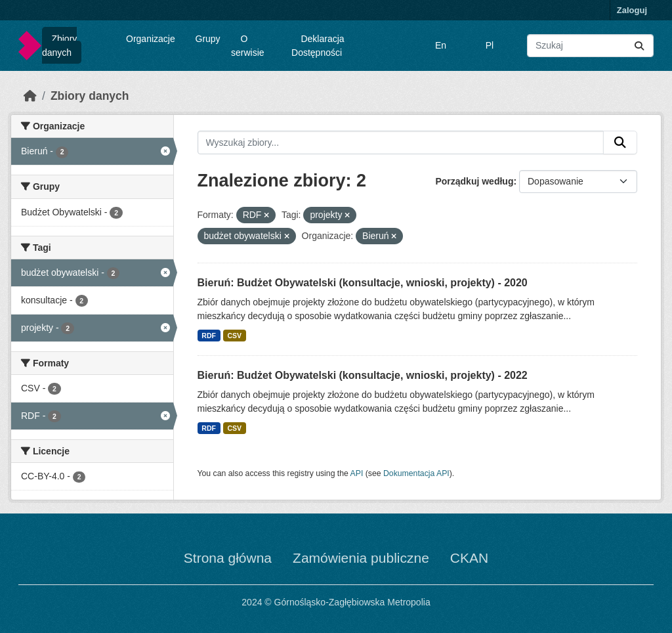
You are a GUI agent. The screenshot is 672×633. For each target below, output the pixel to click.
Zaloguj (632, 10)
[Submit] (639, 46)
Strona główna (228, 558)
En (441, 45)
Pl (490, 45)
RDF (209, 336)
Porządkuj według (474, 181)
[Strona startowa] (30, 96)
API (357, 473)
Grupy (208, 39)
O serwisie (248, 46)
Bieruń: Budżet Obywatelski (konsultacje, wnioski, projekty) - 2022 (363, 375)
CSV (234, 336)
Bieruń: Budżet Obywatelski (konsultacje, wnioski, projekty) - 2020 (363, 283)
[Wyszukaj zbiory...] (590, 46)
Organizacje (151, 39)
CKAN (469, 558)
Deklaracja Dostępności (318, 46)
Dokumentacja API (416, 473)
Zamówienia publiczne (361, 558)
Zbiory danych (59, 46)
